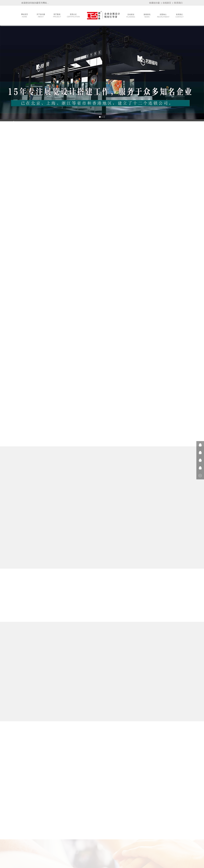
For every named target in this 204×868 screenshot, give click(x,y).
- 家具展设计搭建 (69, 818)
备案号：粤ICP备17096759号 (114, 865)
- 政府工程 (46, 818)
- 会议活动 (46, 811)
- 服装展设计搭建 (69, 811)
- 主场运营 (46, 815)
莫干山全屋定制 (98, 853)
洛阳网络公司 (49, 853)
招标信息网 (71, 853)
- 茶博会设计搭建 (69, 822)
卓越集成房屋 (142, 853)
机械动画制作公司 (84, 853)
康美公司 (39, 853)
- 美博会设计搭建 (69, 832)
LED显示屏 (169, 853)
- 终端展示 (46, 825)
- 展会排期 (86, 815)
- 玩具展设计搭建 (69, 825)
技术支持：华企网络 (133, 865)
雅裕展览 (124, 853)
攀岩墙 (161, 853)
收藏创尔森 (154, 3)
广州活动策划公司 (112, 853)
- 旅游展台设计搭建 (70, 839)
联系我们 (178, 3)
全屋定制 (132, 853)
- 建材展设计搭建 (69, 815)
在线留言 (167, 3)
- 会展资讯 (86, 822)
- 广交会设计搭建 (69, 829)
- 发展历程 (26, 815)
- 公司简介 (26, 811)
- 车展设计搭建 (68, 843)
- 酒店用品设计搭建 (70, 836)
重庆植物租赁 (60, 853)
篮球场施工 (153, 853)
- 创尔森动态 (87, 818)
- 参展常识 (86, 811)
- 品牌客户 (46, 822)
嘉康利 (32, 853)
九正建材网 (179, 853)
